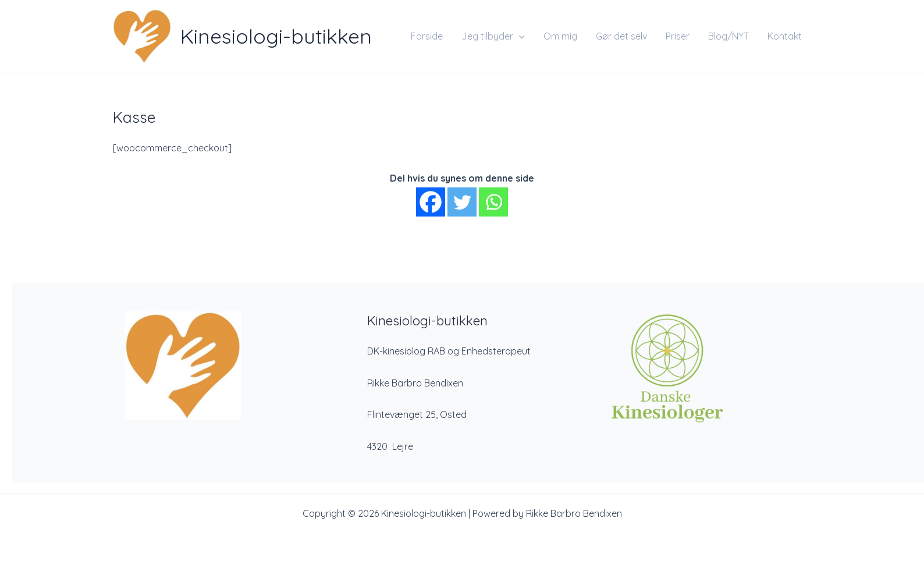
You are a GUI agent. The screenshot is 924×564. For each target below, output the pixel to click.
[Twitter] (462, 202)
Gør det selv (621, 36)
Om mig (560, 36)
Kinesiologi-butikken (276, 36)
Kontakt (785, 36)
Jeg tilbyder (493, 36)
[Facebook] (431, 202)
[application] (519, 36)
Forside (427, 36)
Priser (678, 36)
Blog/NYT (728, 36)
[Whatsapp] (493, 202)
